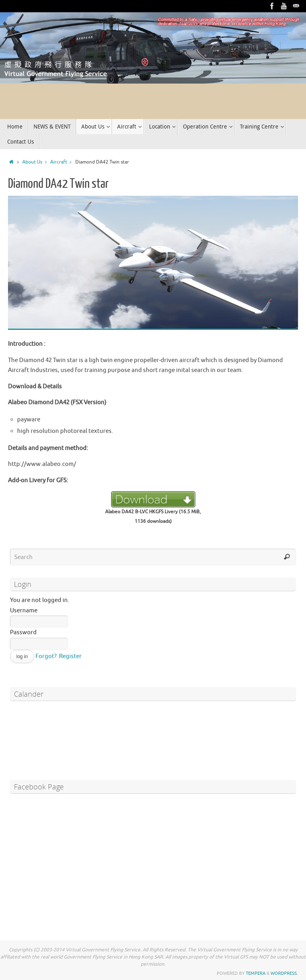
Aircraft (63, 162)
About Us (36, 162)
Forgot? (46, 656)
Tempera (256, 973)
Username (24, 611)
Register (70, 656)
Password (23, 632)
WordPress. (284, 973)
